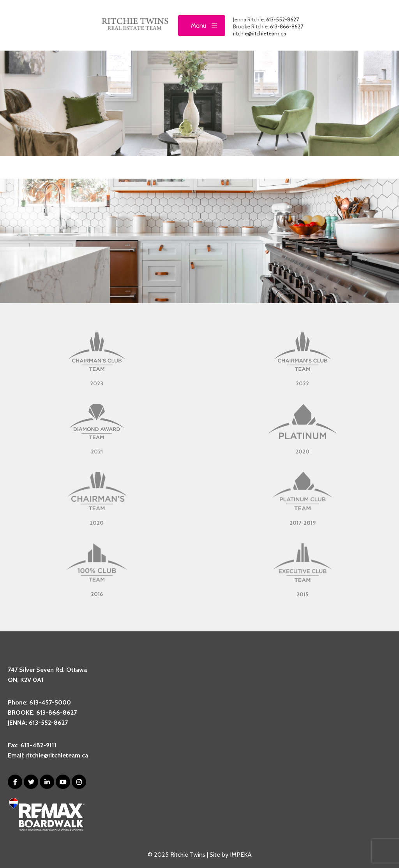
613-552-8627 (282, 19)
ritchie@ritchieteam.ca (260, 33)
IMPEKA (241, 855)
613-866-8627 (287, 26)
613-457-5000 (50, 702)
